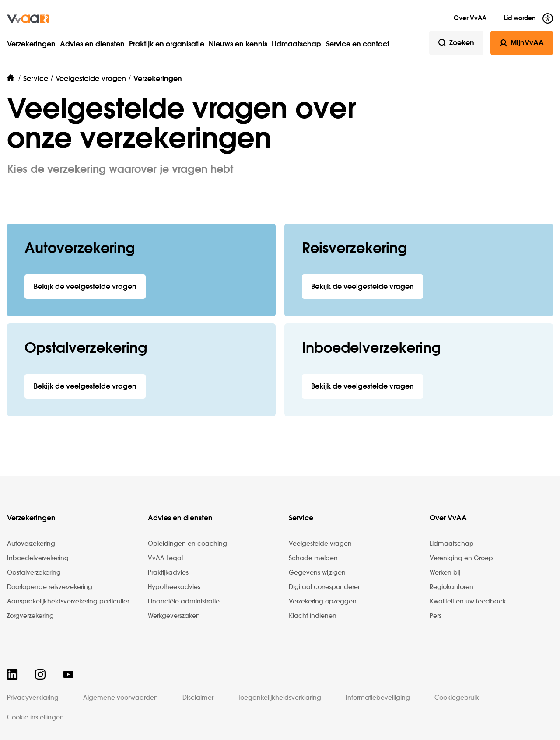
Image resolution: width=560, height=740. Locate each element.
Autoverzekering (31, 544)
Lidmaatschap (296, 45)
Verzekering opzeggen (323, 602)
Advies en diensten (92, 45)
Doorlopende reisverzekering (50, 587)
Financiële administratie (184, 602)
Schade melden (313, 558)
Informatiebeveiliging (378, 698)
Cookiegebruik (457, 698)
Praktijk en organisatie (167, 45)
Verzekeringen (31, 45)
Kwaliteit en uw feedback (468, 602)
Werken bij (445, 573)
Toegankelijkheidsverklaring (280, 698)
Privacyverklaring (33, 698)
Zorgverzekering (30, 616)
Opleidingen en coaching (187, 544)
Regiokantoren (451, 587)
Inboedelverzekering (38, 558)
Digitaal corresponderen (325, 587)
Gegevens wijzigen (317, 573)
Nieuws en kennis (238, 45)
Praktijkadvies (168, 573)
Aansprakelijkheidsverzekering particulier (68, 602)
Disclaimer (198, 698)
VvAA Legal (165, 558)
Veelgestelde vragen (320, 544)
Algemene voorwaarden (121, 698)
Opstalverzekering (34, 573)
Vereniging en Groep (461, 558)
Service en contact (358, 45)
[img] (28, 19)
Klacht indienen (313, 616)
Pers (436, 616)
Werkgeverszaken (174, 616)
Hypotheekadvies (174, 587)
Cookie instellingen (35, 718)
